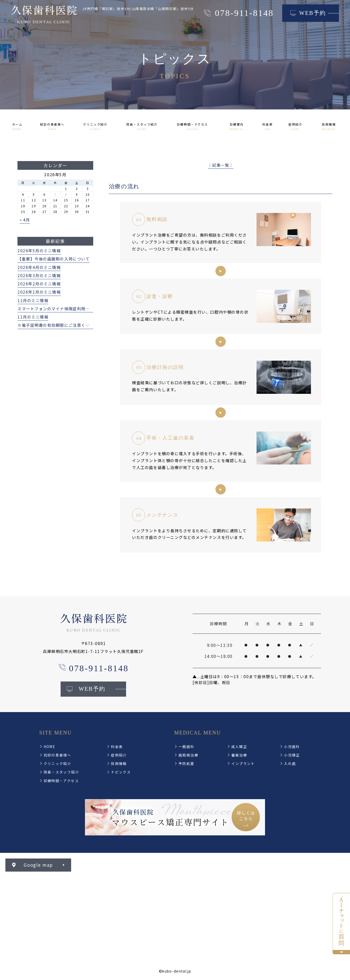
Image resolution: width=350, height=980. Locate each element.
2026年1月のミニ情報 (39, 292)
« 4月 (25, 220)
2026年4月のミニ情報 (39, 267)
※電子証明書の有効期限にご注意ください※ (60, 325)
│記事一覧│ (221, 165)
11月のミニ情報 (33, 317)
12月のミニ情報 (33, 300)
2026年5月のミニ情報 (39, 250)
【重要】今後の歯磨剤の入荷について (54, 259)
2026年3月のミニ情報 (39, 275)
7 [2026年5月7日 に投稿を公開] (55, 194)
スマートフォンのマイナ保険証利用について (60, 309)
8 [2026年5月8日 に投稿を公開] (66, 194)
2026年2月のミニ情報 (39, 284)
